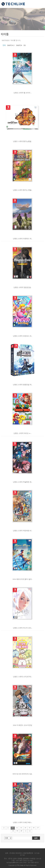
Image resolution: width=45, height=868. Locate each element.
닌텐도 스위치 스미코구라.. (22, 677)
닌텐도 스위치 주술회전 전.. (22, 482)
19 (17, 831)
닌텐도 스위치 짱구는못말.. (22, 141)
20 (21, 831)
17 (38, 828)
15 (30, 828)
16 (34, 828)
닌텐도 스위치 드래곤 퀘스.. (22, 822)
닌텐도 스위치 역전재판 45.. (22, 531)
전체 (4, 45)
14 (25, 828)
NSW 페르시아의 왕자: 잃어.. (23, 579)
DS (25, 45)
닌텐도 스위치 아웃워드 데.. (22, 239)
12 (17, 828)
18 (13, 831)
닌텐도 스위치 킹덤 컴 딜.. (23, 287)
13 (21, 828)
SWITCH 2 (11, 45)
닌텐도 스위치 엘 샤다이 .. (23, 93)
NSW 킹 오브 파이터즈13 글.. (22, 774)
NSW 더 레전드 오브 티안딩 (22, 725)
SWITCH (19, 45)
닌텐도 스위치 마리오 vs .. (22, 433)
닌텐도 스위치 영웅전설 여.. (22, 385)
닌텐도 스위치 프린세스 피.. (22, 336)
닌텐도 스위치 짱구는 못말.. (22, 190)
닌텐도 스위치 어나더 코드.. (22, 628)
